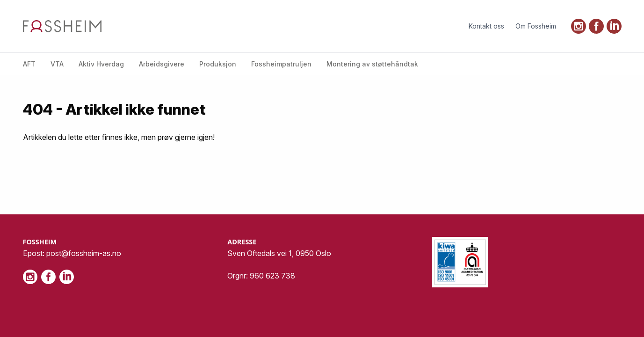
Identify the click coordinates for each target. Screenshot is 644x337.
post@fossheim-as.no (84, 253)
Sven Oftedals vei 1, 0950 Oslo (279, 253)
